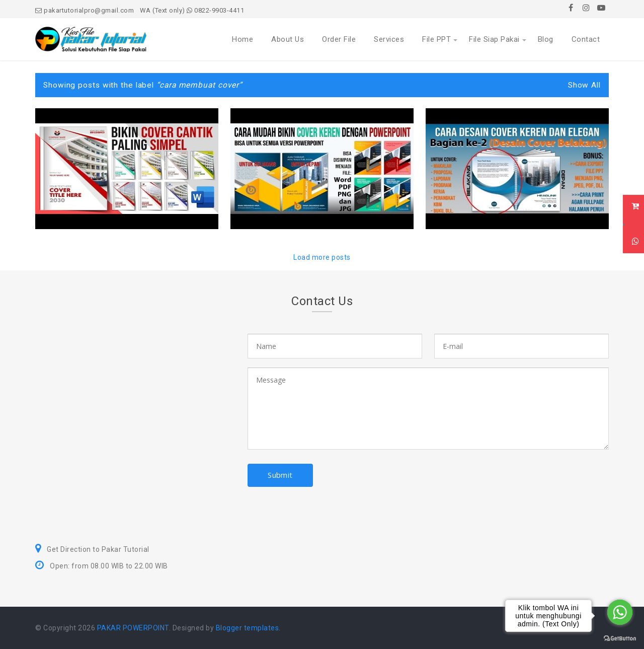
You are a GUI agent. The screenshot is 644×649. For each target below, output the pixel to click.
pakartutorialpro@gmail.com (85, 10)
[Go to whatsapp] (620, 612)
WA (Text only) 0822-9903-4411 (192, 10)
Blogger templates (248, 628)
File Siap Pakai (494, 39)
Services (389, 39)
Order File (339, 39)
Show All (584, 85)
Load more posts (322, 257)
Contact (586, 39)
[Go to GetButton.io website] (620, 639)
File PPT (436, 39)
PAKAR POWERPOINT (133, 628)
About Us (288, 39)
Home (243, 39)
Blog (546, 39)
